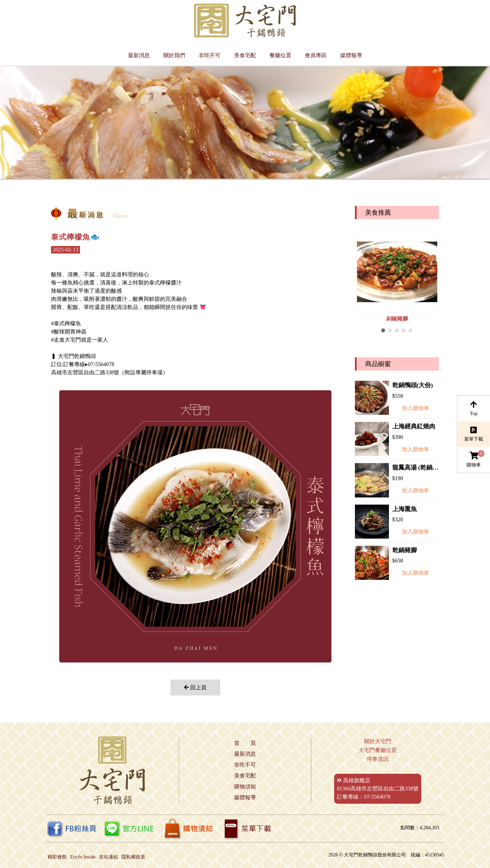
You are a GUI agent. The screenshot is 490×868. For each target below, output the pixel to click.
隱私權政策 (133, 857)
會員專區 (316, 55)
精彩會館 (57, 857)
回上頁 (195, 687)
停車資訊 (378, 759)
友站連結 (109, 857)
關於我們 (174, 55)
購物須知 (245, 787)
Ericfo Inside (83, 857)
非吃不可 (210, 55)
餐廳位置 (280, 55)
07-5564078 (377, 797)
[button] (383, 330)
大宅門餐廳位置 (378, 750)
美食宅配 (245, 55)
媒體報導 (351, 55)
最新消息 (139, 55)
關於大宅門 (378, 741)
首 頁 (245, 743)
